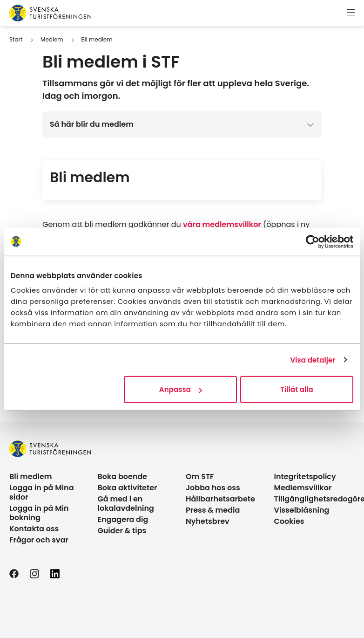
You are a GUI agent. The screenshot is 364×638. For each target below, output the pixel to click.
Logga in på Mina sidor (42, 492)
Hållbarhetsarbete (220, 499)
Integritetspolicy (305, 477)
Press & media (213, 510)
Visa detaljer (313, 360)
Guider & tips (122, 531)
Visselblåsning (302, 510)
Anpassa (181, 389)
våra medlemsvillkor (222, 224)
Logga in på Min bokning (39, 513)
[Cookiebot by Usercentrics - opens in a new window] (313, 241)
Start (16, 39)
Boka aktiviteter (128, 488)
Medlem (52, 39)
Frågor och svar (39, 540)
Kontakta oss (34, 529)
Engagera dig (123, 519)
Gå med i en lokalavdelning (126, 504)
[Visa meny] (351, 13)
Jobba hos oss (213, 488)
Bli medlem (97, 39)
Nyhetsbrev (208, 521)
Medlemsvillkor (303, 488)
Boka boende (123, 477)
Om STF (200, 477)
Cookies (289, 521)
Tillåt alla (297, 389)
